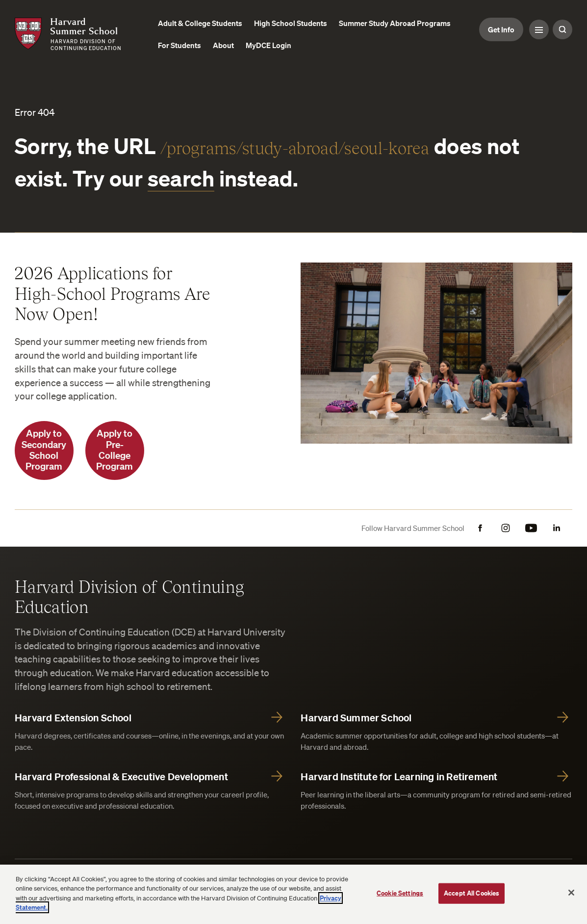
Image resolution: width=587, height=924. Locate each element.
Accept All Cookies (472, 893)
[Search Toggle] (562, 29)
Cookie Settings (400, 893)
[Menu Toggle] (539, 29)
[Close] (571, 893)
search (181, 178)
